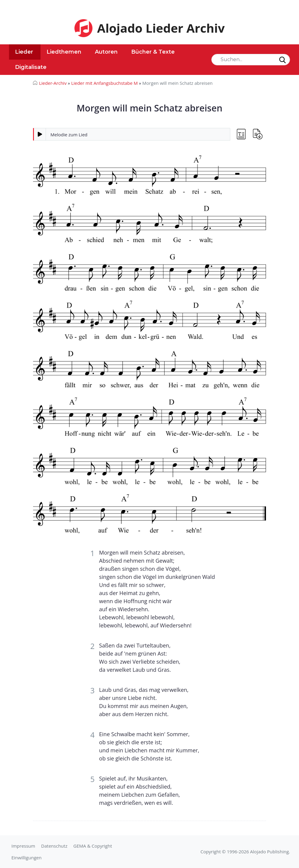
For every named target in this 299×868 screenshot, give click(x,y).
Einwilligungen (26, 858)
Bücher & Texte (153, 52)
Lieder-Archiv (53, 83)
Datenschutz (54, 846)
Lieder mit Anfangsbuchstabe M (104, 83)
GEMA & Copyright (93, 846)
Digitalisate (31, 67)
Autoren (106, 52)
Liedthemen (64, 52)
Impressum (23, 846)
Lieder (24, 52)
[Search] (251, 60)
